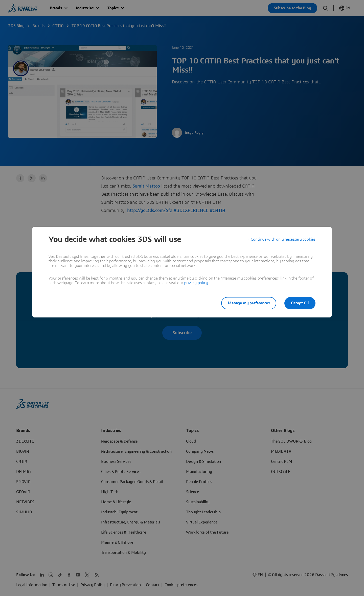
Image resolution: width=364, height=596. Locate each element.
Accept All (300, 303)
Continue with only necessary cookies (283, 239)
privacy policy (196, 283)
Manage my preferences (249, 303)
